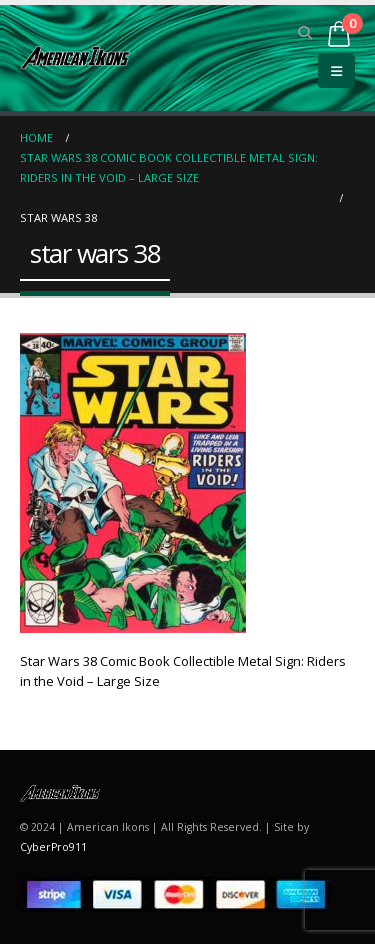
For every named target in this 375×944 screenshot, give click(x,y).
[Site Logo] (75, 57)
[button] (305, 33)
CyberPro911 (53, 847)
